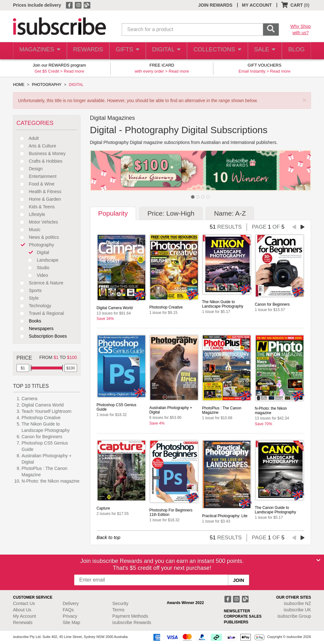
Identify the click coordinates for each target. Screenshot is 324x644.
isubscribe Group (294, 616)
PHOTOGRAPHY (47, 85)
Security (120, 603)
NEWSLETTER (237, 611)
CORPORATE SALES (243, 616)
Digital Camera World (43, 405)
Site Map (71, 622)
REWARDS (86, 51)
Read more (74, 71)
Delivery (71, 603)
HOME (19, 85)
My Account (24, 616)
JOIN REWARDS (215, 5)
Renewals (23, 622)
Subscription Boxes (42, 336)
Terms (118, 610)
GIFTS (127, 51)
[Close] (318, 560)
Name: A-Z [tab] (230, 213)
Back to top (109, 537)
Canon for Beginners (42, 437)
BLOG (295, 51)
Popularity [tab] (113, 213)
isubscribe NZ (297, 603)
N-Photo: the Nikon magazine (51, 481)
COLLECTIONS (216, 51)
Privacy (70, 616)
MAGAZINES (39, 51)
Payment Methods (130, 616)
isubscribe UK (297, 610)
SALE (262, 51)
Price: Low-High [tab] (171, 213)
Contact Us (24, 603)
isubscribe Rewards (132, 622)
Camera (29, 399)
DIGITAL (166, 51)
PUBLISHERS (236, 622)
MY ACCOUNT (257, 5)
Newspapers (35, 329)
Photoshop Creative (41, 418)
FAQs (68, 610)
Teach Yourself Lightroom (46, 411)
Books (29, 321)
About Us (22, 610)
